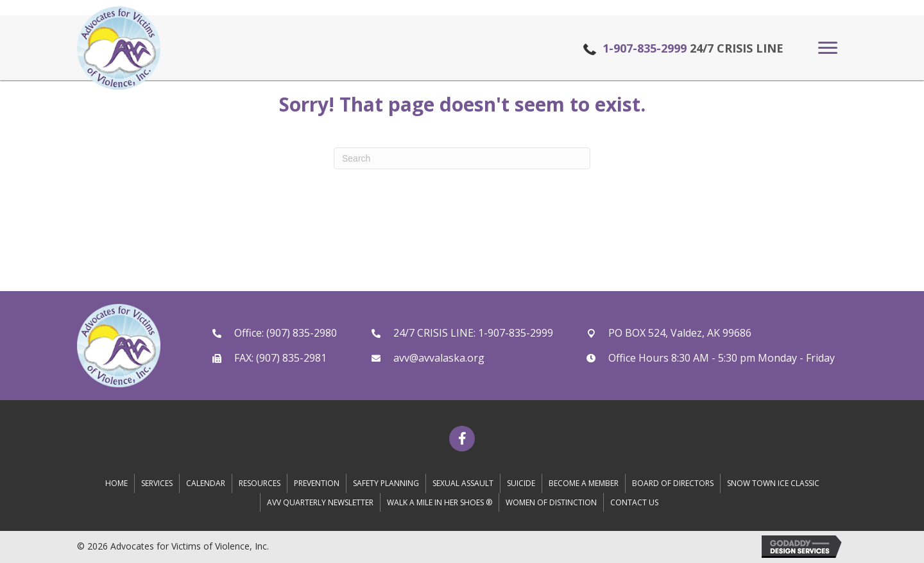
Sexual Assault (463, 483)
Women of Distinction (551, 502)
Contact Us (634, 502)
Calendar (206, 483)
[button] (828, 48)
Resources (260, 483)
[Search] (462, 158)
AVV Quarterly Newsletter (320, 502)
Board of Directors (673, 483)
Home (116, 483)
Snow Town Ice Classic (773, 483)
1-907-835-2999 (645, 48)
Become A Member (584, 483)
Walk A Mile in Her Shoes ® (440, 502)
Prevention (317, 483)
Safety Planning (386, 483)
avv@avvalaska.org (439, 358)
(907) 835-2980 (302, 333)
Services (157, 483)
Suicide (521, 483)
